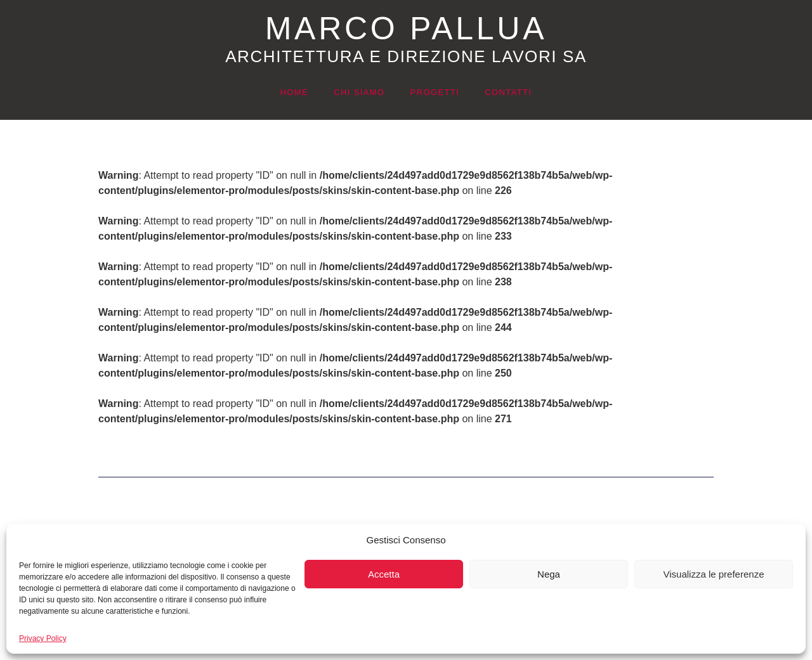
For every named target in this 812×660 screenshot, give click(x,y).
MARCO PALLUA (406, 29)
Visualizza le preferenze (714, 574)
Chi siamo (359, 92)
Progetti (435, 92)
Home (294, 92)
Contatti (508, 92)
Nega (549, 574)
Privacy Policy (43, 638)
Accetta (384, 574)
